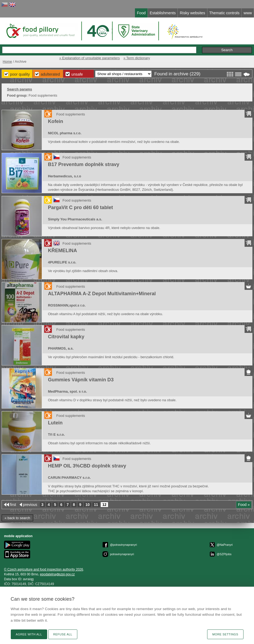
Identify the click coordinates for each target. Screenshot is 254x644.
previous (30, 505)
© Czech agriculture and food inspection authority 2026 (44, 569)
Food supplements (71, 114)
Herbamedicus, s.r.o (65, 176)
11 (96, 505)
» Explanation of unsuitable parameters (90, 58)
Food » (244, 505)
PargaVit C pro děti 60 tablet (80, 207)
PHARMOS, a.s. (61, 348)
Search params (20, 89)
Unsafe (77, 74)
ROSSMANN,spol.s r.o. (67, 305)
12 (105, 505)
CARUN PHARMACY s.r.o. (69, 478)
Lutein (55, 423)
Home (7, 61)
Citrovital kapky (66, 337)
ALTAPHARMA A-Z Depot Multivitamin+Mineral (102, 294)
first (13, 505)
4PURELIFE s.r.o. (62, 262)
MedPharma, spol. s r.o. (67, 391)
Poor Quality (20, 74)
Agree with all (29, 634)
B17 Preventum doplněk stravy (84, 164)
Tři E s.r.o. (56, 434)
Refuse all (63, 634)
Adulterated (50, 74)
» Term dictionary (137, 58)
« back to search (17, 518)
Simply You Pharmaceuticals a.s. (75, 219)
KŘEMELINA (62, 251)
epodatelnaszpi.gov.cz (57, 574)
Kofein (55, 121)
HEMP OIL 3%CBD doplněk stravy (87, 466)
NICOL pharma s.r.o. (65, 133)
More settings (225, 634)
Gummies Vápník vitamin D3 (81, 380)
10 (88, 505)
